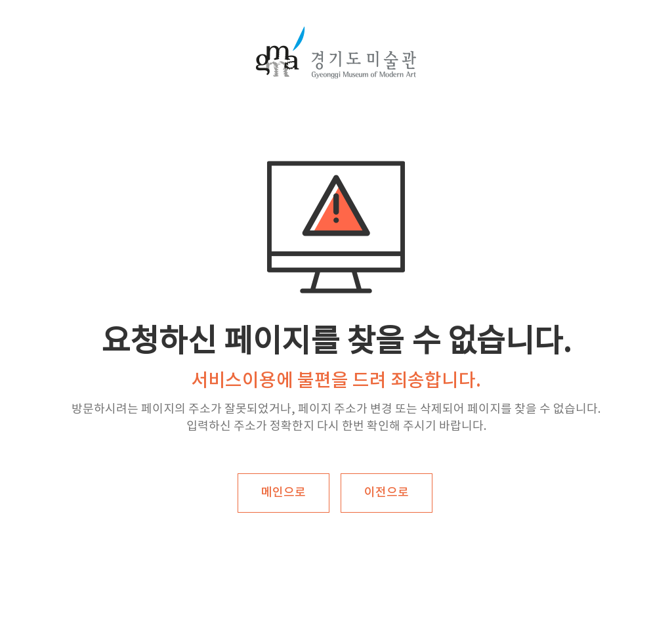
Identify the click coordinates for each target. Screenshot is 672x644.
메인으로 (283, 493)
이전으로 (387, 493)
